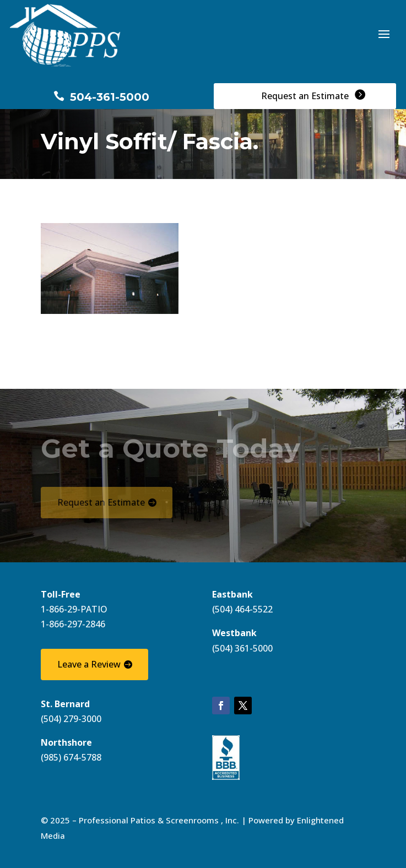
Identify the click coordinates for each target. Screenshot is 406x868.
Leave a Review (89, 664)
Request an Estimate (101, 502)
